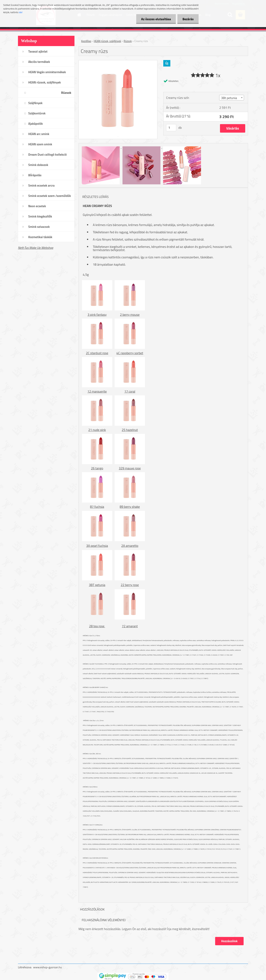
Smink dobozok (38, 165)
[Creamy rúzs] (118, 62)
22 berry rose (130, 585)
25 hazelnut (130, 430)
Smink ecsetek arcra (41, 185)
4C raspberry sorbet (130, 353)
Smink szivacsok (39, 227)
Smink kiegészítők (40, 216)
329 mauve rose (130, 468)
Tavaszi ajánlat (38, 51)
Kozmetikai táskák (40, 237)
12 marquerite (97, 391)
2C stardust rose (97, 353)
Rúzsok (66, 93)
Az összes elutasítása (156, 19)
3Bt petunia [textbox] (229, 98)
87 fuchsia (97, 507)
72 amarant (130, 626)
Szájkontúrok (37, 113)
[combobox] (231, 98)
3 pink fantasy (97, 315)
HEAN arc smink (39, 134)
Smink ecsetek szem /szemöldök (50, 196)
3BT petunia (97, 585)
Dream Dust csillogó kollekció (48, 155)
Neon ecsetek (37, 206)
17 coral (130, 391)
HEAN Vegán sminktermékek (47, 72)
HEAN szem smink (40, 144)
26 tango (97, 468)
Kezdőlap (86, 41)
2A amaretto (130, 546)
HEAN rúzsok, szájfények (45, 82)
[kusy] (171, 128)
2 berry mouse (130, 315)
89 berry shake (130, 507)
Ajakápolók (36, 124)
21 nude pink (97, 430)
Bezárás (188, 19)
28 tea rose (97, 626)
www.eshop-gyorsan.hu (47, 967)
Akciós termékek (39, 62)
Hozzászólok (229, 941)
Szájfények (35, 103)
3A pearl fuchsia (97, 546)
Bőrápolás (35, 175)
